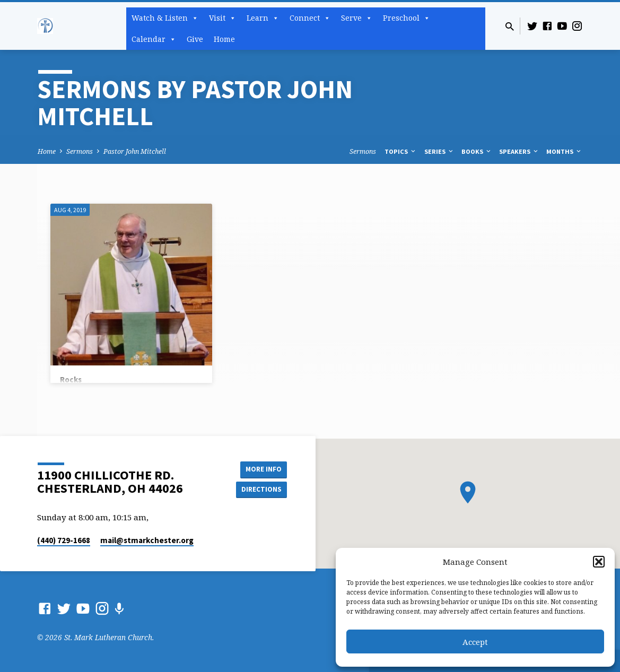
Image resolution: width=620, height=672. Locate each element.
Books (477, 151)
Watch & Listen (165, 18)
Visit (222, 18)
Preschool (407, 18)
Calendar (154, 39)
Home (224, 39)
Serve (357, 18)
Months (564, 151)
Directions (260, 490)
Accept (475, 642)
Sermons (80, 151)
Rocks (71, 379)
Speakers (519, 151)
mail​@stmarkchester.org (147, 540)
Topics (401, 151)
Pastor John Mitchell (135, 151)
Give (195, 39)
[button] (599, 562)
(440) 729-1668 (64, 540)
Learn (263, 18)
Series (439, 151)
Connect (310, 18)
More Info (260, 468)
